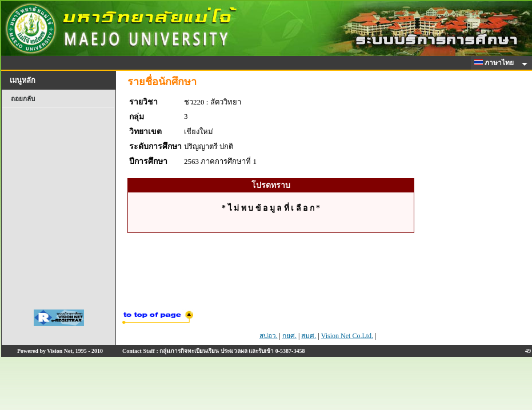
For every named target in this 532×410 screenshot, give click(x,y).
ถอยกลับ (23, 99)
